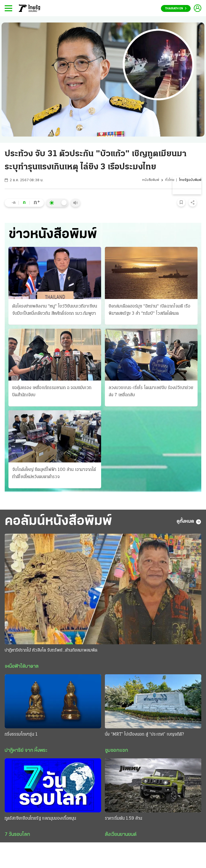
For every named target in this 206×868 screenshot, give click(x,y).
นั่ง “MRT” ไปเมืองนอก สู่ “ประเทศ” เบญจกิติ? (144, 734)
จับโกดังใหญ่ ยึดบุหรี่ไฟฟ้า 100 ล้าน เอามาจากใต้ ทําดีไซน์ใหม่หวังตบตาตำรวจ (54, 473)
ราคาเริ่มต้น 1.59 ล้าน (124, 818)
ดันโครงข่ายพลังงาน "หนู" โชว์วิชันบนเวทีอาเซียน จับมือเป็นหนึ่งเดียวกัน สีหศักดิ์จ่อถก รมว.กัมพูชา (55, 310)
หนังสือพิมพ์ (151, 180)
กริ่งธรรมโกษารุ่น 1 (21, 734)
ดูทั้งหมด (189, 522)
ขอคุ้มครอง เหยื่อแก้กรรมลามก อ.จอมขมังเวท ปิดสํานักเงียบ (52, 392)
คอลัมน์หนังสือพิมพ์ (58, 521)
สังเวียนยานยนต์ (121, 835)
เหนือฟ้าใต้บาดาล (22, 666)
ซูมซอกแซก (116, 751)
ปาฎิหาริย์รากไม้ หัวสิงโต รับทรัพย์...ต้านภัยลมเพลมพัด (51, 650)
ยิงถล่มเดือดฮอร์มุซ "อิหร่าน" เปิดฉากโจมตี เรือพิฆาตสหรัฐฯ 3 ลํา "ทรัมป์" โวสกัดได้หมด (149, 310)
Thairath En (176, 9)
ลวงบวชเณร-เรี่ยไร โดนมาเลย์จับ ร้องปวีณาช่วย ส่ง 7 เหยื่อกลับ (151, 392)
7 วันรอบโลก (17, 835)
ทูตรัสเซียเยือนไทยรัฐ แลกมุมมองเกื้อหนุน (40, 818)
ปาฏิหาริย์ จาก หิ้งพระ (26, 751)
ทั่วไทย (170, 180)
